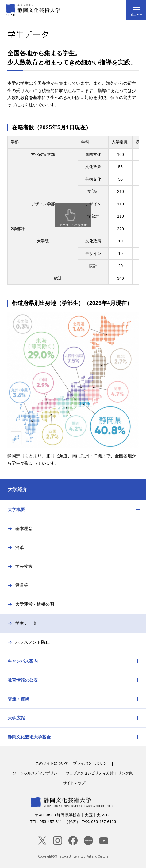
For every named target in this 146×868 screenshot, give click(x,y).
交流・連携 (18, 699)
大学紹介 (17, 489)
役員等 (22, 585)
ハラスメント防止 (33, 642)
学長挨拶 (24, 566)
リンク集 (125, 773)
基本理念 (24, 528)
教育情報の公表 (23, 680)
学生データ (26, 623)
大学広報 (16, 718)
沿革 (20, 547)
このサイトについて (52, 763)
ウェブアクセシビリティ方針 (89, 773)
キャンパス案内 (23, 661)
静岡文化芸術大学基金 (29, 737)
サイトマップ (74, 783)
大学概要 (16, 509)
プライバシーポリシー (92, 763)
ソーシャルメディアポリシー (37, 773)
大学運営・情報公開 (35, 604)
